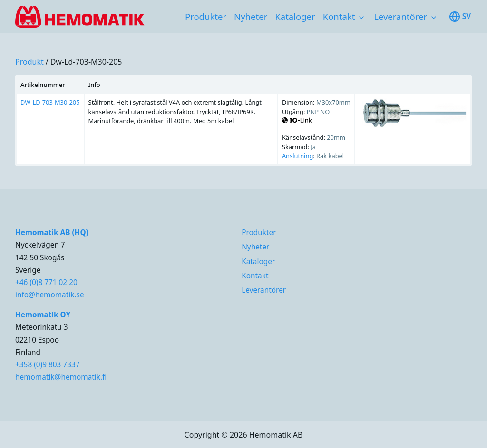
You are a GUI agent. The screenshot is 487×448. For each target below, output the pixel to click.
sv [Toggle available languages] (460, 17)
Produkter (206, 16)
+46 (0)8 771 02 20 (46, 282)
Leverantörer (400, 16)
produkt (29, 62)
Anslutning (297, 156)
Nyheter (251, 16)
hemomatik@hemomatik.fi (61, 377)
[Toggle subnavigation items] (361, 18)
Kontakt (339, 16)
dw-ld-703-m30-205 (86, 62)
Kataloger (295, 16)
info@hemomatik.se (50, 295)
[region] (243, 120)
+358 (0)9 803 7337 (48, 365)
